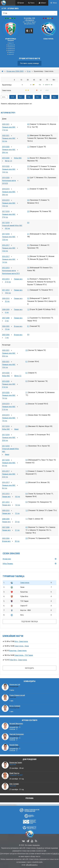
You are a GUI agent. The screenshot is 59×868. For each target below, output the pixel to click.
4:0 (28, 124)
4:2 (27, 527)
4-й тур (7, 228)
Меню (55, 3)
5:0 (28, 135)
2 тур (7, 321)
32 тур (7, 301)
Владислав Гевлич (16, 763)
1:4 (28, 256)
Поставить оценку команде (29, 63)
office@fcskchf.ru (32, 865)
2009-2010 (6, 298)
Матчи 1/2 (8, 161)
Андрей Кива (14, 745)
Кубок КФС (18, 158)
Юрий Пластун (14, 773)
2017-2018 (6, 211)
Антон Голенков (15, 706)
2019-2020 (6, 147)
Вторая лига (18, 326)
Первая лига (18, 279)
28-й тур (5, 152)
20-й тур (5, 440)
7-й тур (5, 398)
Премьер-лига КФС (9, 127)
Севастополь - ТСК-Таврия (24, 655)
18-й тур (8, 293)
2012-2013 (6, 268)
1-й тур (5, 262)
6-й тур (5, 466)
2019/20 (5, 183)
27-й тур (5, 217)
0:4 (27, 460)
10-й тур (5, 367)
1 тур (7, 338)
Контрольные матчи (9, 181)
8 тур (29, 71)
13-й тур (5, 240)
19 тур (7, 329)
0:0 (28, 223)
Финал (16, 429)
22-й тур (5, 477)
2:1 (28, 234)
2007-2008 (6, 318)
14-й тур (5, 172)
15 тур (17, 513)
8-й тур (5, 488)
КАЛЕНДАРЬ (29, 668)
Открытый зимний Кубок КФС (12, 226)
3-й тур (5, 141)
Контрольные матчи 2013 (11, 273)
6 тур (7, 312)
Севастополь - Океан (22, 646)
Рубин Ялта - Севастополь (18, 660)
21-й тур (8, 282)
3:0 (28, 178)
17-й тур (5, 130)
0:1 (28, 326)
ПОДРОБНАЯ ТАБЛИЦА (29, 622)
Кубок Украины (8, 564)
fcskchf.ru (40, 848)
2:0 (28, 211)
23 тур (17, 522)
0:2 (27, 381)
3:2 (28, 298)
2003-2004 (6, 335)
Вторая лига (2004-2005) (15, 71)
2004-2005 (6, 326)
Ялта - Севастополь (21, 641)
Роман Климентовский (17, 695)
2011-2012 (6, 290)
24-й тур (5, 356)
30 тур (17, 541)
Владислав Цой (15, 684)
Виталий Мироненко (16, 724)
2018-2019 (6, 189)
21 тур (17, 530)
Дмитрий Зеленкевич (17, 734)
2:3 (28, 166)
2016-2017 (6, 245)
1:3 (27, 471)
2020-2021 (6, 124)
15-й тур (5, 251)
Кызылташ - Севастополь (18, 651)
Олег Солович (14, 784)
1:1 (28, 147)
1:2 (28, 158)
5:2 (28, 279)
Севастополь (25, 583)
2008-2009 (6, 310)
